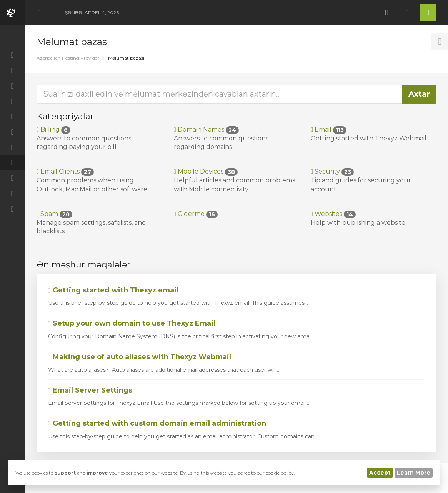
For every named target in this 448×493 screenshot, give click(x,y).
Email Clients (65, 171)
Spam (54, 214)
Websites (333, 214)
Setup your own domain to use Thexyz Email (132, 323)
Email (329, 130)
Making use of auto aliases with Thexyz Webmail (140, 357)
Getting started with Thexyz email (113, 290)
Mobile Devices (206, 171)
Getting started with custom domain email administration (157, 423)
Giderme (196, 214)
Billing (53, 130)
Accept (380, 473)
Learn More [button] (414, 473)
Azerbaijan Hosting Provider (68, 58)
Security (332, 171)
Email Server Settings (90, 390)
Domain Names (206, 130)
